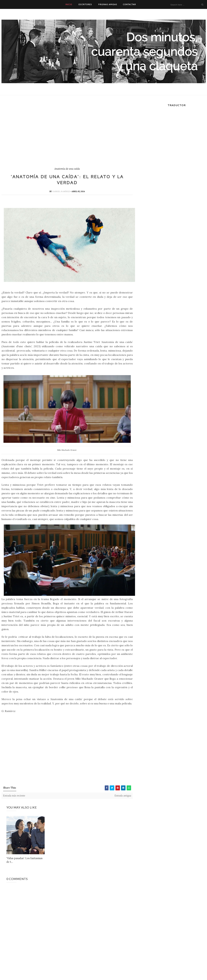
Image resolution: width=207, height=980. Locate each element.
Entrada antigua (123, 796)
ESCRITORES (85, 4)
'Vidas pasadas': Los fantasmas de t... (24, 860)
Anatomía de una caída (67, 169)
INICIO (69, 4)
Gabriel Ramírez (61, 191)
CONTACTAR (129, 4)
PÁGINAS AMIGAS (108, 4)
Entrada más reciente (14, 796)
